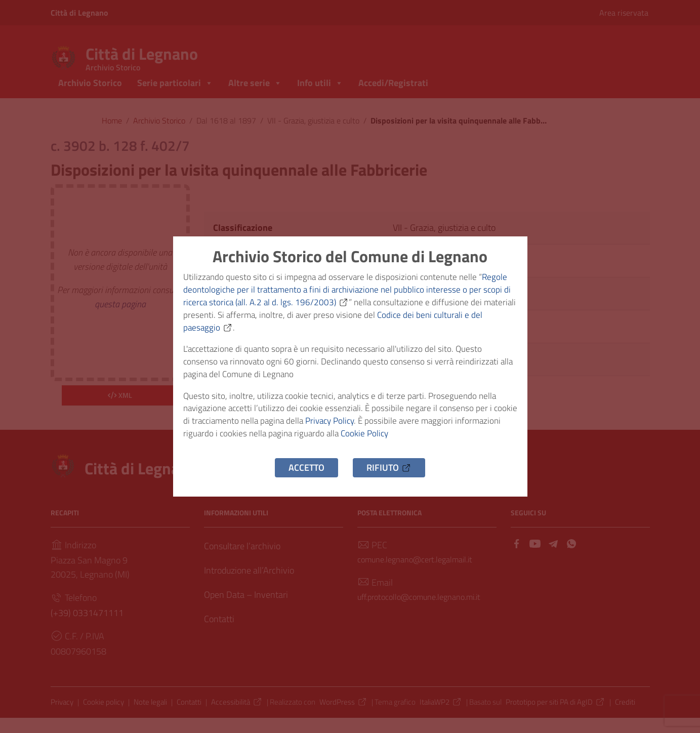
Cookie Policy (420, 442)
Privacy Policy (363, 427)
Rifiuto (389, 477)
